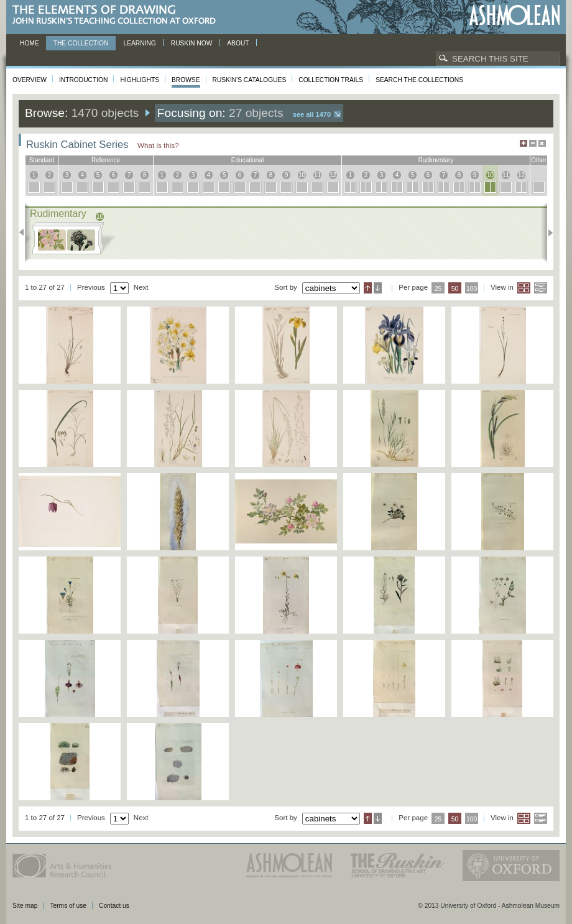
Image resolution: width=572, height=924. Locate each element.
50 (455, 289)
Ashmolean (514, 15)
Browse (186, 80)
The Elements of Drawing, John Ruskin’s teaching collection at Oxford (118, 15)
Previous (25, 233)
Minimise (533, 143)
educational (247, 160)
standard (42, 160)
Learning (139, 43)
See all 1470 (312, 114)
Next (547, 233)
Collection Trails (331, 80)
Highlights (140, 80)
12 (333, 175)
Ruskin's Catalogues (250, 80)
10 (302, 175)
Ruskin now (192, 43)
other (539, 160)
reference (106, 160)
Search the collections (419, 80)
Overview (30, 80)
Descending (378, 288)
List (541, 288)
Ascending (368, 288)
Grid (524, 288)
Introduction (83, 80)
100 (472, 289)
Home (30, 43)
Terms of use (68, 906)
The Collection (81, 43)
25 (438, 289)
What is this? (158, 145)
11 (317, 175)
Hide (542, 143)
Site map (25, 906)
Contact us (114, 906)
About (238, 43)
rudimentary (436, 160)
